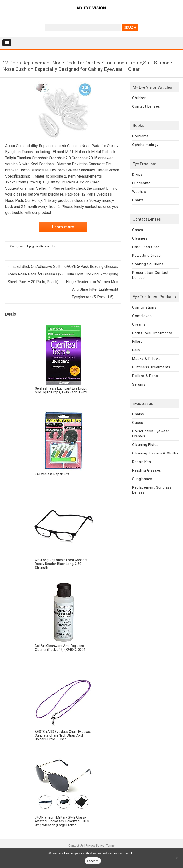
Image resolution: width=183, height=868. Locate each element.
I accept (93, 861)
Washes (139, 192)
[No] (177, 858)
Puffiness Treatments (151, 367)
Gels (136, 350)
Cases (138, 230)
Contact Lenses (146, 106)
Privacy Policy (95, 846)
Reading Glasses (147, 470)
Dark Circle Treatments (152, 333)
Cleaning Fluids (145, 445)
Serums (139, 384)
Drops (137, 174)
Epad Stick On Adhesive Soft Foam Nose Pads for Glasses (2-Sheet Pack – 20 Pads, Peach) (35, 274)
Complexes (142, 316)
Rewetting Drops (147, 256)
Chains (138, 414)
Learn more (63, 227)
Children (139, 98)
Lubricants (141, 183)
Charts (138, 200)
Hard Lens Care (146, 247)
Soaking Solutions (148, 264)
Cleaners (140, 238)
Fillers (137, 342)
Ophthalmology (145, 145)
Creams (139, 324)
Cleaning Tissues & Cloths (155, 453)
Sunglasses (142, 479)
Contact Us (76, 846)
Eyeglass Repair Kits (41, 246)
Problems (140, 136)
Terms (110, 846)
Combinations (144, 307)
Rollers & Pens (145, 376)
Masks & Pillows (146, 359)
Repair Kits (142, 462)
